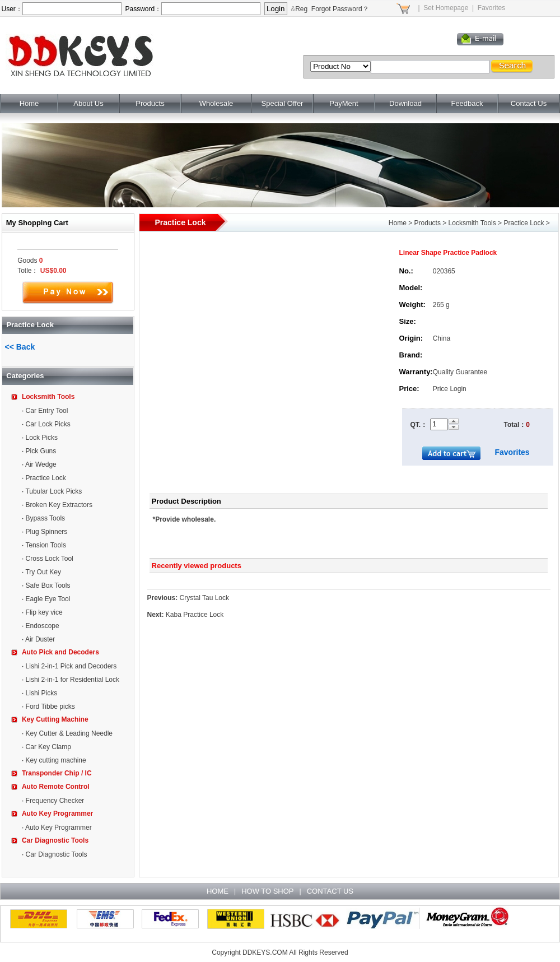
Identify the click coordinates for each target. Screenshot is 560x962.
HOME (218, 891)
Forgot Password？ (340, 9)
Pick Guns (41, 451)
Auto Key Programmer (57, 814)
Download (405, 103)
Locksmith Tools (48, 397)
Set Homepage (446, 8)
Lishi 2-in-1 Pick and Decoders (71, 666)
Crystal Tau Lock (204, 598)
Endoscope (43, 626)
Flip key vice (44, 612)
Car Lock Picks (48, 424)
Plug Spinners (47, 532)
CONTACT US (330, 891)
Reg (301, 9)
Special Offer (283, 103)
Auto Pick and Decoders (60, 652)
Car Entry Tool (47, 411)
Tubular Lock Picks (53, 491)
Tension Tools (46, 545)
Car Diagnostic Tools (55, 840)
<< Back (20, 347)
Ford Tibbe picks (50, 707)
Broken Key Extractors (59, 505)
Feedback (467, 103)
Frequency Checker (55, 801)
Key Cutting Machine (55, 719)
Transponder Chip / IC (57, 773)
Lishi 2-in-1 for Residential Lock (73, 680)
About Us (88, 103)
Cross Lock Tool (50, 559)
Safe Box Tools (48, 585)
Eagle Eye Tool (48, 599)
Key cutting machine (56, 760)
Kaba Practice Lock (195, 615)
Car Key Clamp (48, 747)
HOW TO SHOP (267, 891)
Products (150, 103)
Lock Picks (42, 438)
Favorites (491, 8)
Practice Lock (46, 478)
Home (29, 103)
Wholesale (216, 103)
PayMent (344, 103)
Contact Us (529, 103)
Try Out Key (43, 572)
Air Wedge (41, 464)
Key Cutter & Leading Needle (69, 733)
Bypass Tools (45, 518)
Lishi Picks (42, 693)
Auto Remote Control (56, 787)
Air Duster (40, 639)
